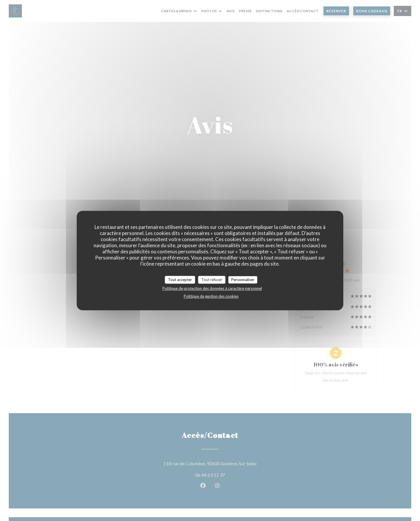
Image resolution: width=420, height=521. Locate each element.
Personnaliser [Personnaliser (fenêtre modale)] (243, 280)
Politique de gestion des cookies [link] (211, 296)
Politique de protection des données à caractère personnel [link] (212, 288)
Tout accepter (180, 280)
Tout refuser (212, 280)
